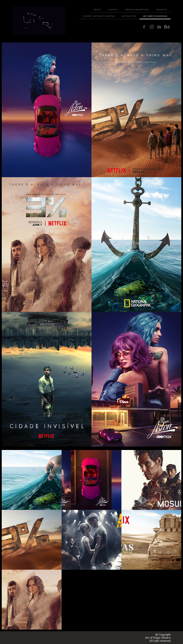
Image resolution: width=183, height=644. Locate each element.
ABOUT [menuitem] (98, 10)
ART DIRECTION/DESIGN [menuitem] (155, 16)
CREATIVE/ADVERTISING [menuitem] (137, 10)
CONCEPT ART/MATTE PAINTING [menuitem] (99, 16)
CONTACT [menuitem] (113, 10)
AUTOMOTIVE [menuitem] (129, 16)
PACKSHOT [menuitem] (162, 10)
